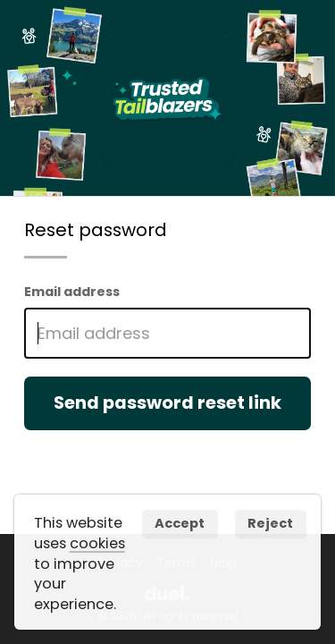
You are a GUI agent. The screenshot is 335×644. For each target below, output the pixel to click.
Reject (270, 523)
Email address (72, 292)
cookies (97, 543)
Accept (180, 523)
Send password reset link (167, 402)
